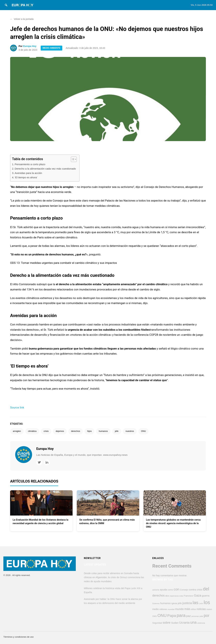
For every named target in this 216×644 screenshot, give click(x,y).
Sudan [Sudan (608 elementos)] (175, 623)
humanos (103, 431)
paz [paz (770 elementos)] (188, 616)
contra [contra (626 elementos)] (192, 590)
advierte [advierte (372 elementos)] (156, 590)
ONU (144, 431)
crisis (46, 431)
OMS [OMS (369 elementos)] (155, 616)
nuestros (130, 431)
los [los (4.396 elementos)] (207, 602)
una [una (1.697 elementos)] (193, 622)
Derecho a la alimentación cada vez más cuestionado (45, 169)
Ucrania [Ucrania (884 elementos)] (184, 623)
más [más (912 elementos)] (187, 609)
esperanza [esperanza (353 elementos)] (174, 596)
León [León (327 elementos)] (201, 603)
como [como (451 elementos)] (170, 590)
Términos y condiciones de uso (18, 637)
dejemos (60, 431)
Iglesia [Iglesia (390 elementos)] (174, 603)
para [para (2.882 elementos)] (181, 615)
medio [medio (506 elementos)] (156, 609)
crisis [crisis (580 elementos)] (199, 590)
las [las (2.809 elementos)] (195, 603)
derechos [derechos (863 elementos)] (159, 596)
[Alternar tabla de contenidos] (72, 159)
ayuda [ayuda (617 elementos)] (164, 590)
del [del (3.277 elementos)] (206, 589)
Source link (17, 407)
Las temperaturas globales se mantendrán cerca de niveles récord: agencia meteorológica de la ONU (173, 523)
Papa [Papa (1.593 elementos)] (172, 616)
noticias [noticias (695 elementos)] (201, 609)
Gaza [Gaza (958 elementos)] (198, 595)
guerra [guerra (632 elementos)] (206, 596)
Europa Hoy (30, 46)
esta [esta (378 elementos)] (181, 596)
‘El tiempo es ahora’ (26, 177)
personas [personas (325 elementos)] (195, 616)
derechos (76, 431)
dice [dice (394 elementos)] (167, 596)
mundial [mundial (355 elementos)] (171, 609)
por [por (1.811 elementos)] (206, 616)
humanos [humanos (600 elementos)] (165, 603)
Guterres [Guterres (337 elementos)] (156, 603)
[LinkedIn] (47, 462)
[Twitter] (39, 462)
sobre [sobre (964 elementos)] (167, 623)
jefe (117, 431)
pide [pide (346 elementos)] (201, 616)
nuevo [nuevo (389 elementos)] (209, 609)
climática (32, 431)
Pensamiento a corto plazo (30, 164)
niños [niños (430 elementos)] (193, 609)
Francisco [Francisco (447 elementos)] (188, 596)
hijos (90, 431)
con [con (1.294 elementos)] (176, 589)
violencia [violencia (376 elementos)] (201, 623)
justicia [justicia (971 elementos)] (187, 603)
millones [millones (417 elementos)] (163, 609)
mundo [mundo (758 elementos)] (179, 609)
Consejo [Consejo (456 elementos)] (184, 590)
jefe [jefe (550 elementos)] (180, 603)
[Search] (6, 5)
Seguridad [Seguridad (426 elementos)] (157, 623)
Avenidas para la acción (28, 173)
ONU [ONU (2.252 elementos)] (162, 615)
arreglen (17, 431)
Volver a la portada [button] (22, 19)
